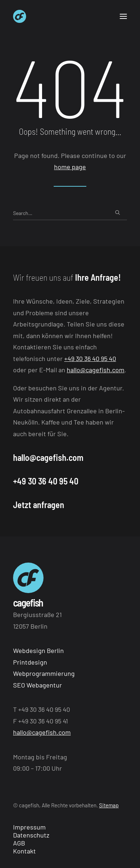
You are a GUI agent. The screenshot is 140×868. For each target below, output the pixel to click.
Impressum (29, 827)
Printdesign (30, 662)
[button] (123, 16)
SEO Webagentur (38, 685)
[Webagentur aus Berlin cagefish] (20, 16)
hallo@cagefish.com (96, 370)
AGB (19, 843)
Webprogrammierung (44, 673)
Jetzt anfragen (39, 505)
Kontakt (24, 851)
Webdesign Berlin (38, 650)
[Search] (70, 213)
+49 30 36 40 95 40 (90, 358)
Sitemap (109, 805)
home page (70, 167)
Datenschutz (31, 835)
